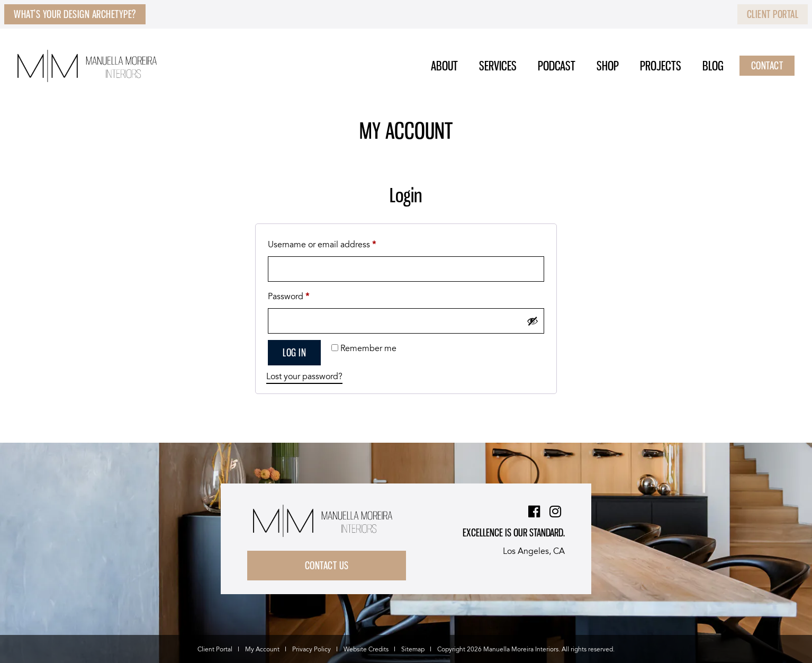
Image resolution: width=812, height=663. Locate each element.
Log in (294, 353)
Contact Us (327, 566)
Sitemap (413, 649)
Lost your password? (304, 377)
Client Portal (773, 14)
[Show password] (533, 321)
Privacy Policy (312, 649)
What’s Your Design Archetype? (75, 14)
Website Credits (366, 649)
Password (305, 295)
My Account (262, 649)
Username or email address (339, 244)
